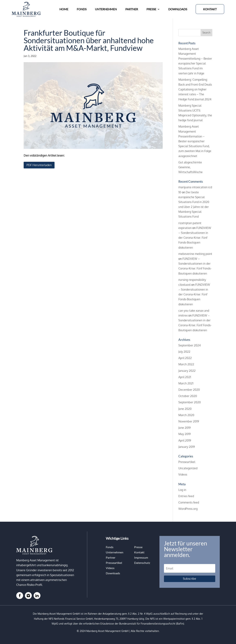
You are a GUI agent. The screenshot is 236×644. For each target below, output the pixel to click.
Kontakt (139, 552)
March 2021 (186, 383)
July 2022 (184, 352)
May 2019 (185, 434)
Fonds (110, 547)
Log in (182, 490)
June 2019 (185, 428)
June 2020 (185, 409)
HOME (64, 9)
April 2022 (185, 358)
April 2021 (185, 377)
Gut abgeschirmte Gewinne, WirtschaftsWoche (190, 167)
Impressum (141, 557)
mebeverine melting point (195, 254)
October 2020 (188, 396)
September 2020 (190, 402)
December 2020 (189, 390)
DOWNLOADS (178, 9)
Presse (138, 547)
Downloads (113, 573)
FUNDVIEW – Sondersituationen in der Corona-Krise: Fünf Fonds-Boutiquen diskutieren (195, 238)
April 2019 (185, 440)
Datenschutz (142, 563)
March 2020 (186, 415)
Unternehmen (115, 552)
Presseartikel (187, 462)
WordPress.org (188, 509)
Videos (183, 474)
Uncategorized (188, 468)
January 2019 (187, 447)
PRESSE (151, 9)
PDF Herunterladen (39, 165)
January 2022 (187, 371)
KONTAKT (210, 9)
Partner (111, 557)
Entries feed (186, 496)
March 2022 (186, 364)
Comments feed (189, 502)
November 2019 (189, 421)
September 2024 (190, 345)
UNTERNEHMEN (106, 9)
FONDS (82, 9)
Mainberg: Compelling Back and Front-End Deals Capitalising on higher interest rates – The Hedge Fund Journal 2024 (195, 89)
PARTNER (132, 9)
